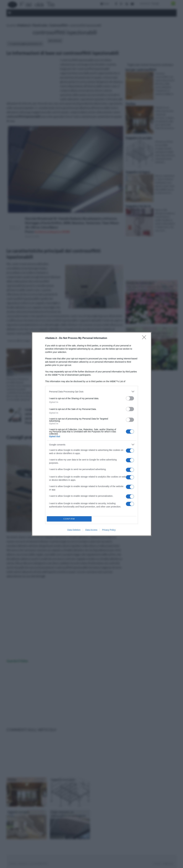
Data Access (91, 530)
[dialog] (92, 434)
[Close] (145, 338)
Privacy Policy (109, 530)
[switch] (130, 398)
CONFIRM (69, 519)
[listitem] (92, 392)
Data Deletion (74, 530)
